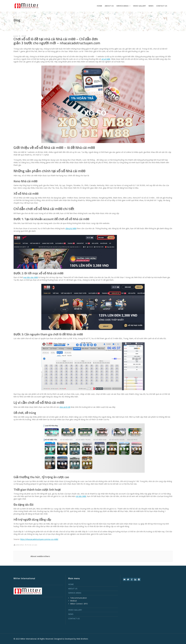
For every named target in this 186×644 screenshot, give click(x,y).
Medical (73, 601)
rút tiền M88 (81, 496)
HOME (71, 584)
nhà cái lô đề (65, 407)
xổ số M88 (106, 59)
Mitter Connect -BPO (79, 604)
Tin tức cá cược (32, 545)
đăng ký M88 (71, 228)
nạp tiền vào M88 (31, 277)
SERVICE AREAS (75, 593)
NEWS (71, 614)
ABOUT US (73, 589)
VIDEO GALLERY (75, 610)
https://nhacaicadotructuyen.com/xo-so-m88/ (39, 539)
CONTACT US (74, 619)
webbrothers (20, 545)
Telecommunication (78, 598)
